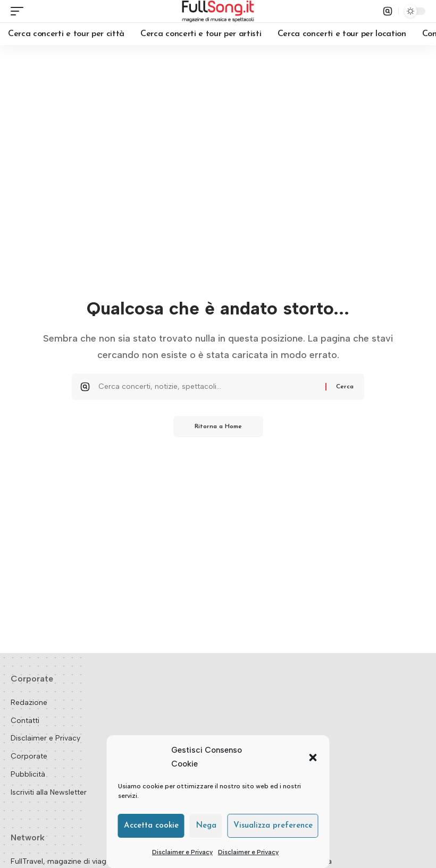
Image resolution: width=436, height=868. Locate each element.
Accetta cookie (151, 826)
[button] (313, 758)
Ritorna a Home (218, 427)
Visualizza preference (273, 826)
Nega (206, 826)
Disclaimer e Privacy (182, 852)
